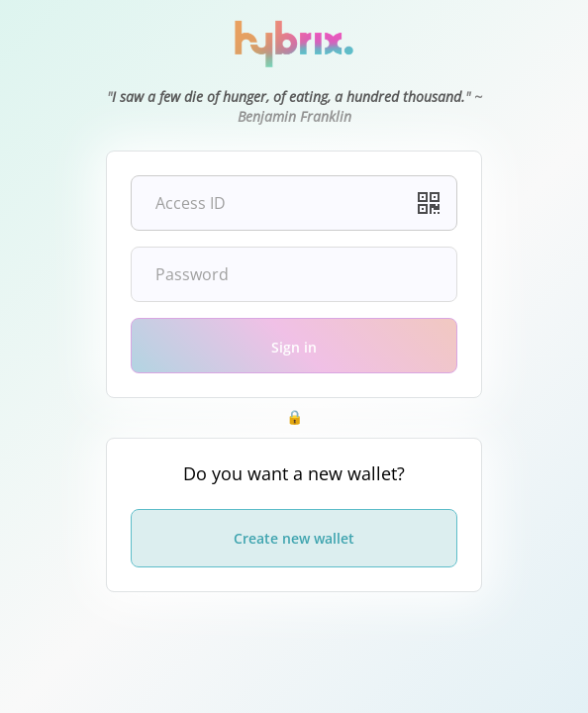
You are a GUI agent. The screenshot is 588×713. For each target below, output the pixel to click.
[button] (429, 203)
